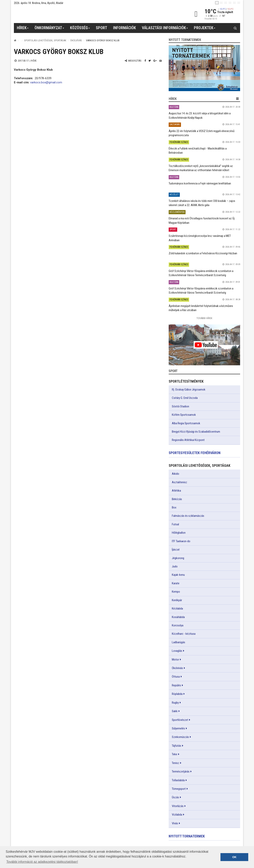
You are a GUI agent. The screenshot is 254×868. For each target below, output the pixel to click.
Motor (175, 660)
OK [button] (234, 857)
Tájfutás (177, 746)
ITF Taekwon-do (181, 541)
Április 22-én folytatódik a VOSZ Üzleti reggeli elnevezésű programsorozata (202, 133)
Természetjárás (181, 772)
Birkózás (177, 499)
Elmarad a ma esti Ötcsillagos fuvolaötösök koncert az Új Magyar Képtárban (202, 220)
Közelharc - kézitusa (184, 634)
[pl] (226, 3)
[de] (230, 3)
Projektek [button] (205, 29)
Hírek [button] (23, 29)
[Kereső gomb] (235, 28)
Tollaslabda (178, 780)
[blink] (239, 3)
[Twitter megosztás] (150, 61)
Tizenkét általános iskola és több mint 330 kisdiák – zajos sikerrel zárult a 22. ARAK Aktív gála (202, 203)
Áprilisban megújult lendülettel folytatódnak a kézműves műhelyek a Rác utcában (201, 308)
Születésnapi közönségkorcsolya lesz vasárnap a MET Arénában (200, 238)
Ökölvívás (76, 40)
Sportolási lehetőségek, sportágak (45, 40)
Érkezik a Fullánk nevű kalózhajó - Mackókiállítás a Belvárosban (198, 151)
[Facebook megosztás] (145, 61)
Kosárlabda (178, 617)
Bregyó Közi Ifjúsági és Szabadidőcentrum (196, 432)
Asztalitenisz (179, 482)
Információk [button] (125, 28)
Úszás (175, 797)
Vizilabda (177, 815)
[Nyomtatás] (161, 61)
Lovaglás (177, 651)
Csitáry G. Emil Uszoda (185, 398)
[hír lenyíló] (237, 99)
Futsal (175, 524)
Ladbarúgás (178, 642)
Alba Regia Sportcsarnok (186, 423)
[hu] (217, 3)
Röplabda (177, 694)
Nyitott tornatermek (187, 836)
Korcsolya (178, 625)
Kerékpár (177, 600)
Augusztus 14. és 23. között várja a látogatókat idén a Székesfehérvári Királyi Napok (200, 115)
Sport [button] (102, 28)
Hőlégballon (179, 533)
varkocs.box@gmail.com (46, 82)
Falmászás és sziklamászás (188, 516)
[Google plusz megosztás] (155, 61)
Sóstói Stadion (180, 406)
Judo (175, 566)
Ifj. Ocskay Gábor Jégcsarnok (189, 390)
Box (174, 507)
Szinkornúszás (180, 737)
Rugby (175, 703)
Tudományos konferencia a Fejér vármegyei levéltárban (200, 183)
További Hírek (204, 318)
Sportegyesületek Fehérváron (195, 453)
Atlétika (176, 491)
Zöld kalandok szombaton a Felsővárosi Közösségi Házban (203, 253)
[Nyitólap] (15, 40)
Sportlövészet (180, 720)
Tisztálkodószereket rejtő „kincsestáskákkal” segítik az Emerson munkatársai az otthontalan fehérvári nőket (201, 168)
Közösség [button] (80, 29)
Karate (176, 583)
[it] (234, 3)
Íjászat (176, 550)
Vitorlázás (178, 806)
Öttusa (176, 677)
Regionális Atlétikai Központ (188, 440)
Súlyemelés (178, 728)
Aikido (176, 474)
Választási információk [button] (165, 29)
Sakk (175, 711)
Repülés (176, 685)
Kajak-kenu (178, 575)
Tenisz (176, 763)
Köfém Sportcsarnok (184, 415)
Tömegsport (179, 789)
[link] (204, 68)
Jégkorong (178, 558)
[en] (221, 3)
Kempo (176, 592)
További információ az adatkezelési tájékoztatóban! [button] (42, 862)
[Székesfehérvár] (50, 14)
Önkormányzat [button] (49, 29)
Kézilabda (177, 609)
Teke (175, 754)
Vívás (175, 823)
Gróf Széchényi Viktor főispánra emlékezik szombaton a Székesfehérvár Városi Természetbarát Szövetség (201, 273)
